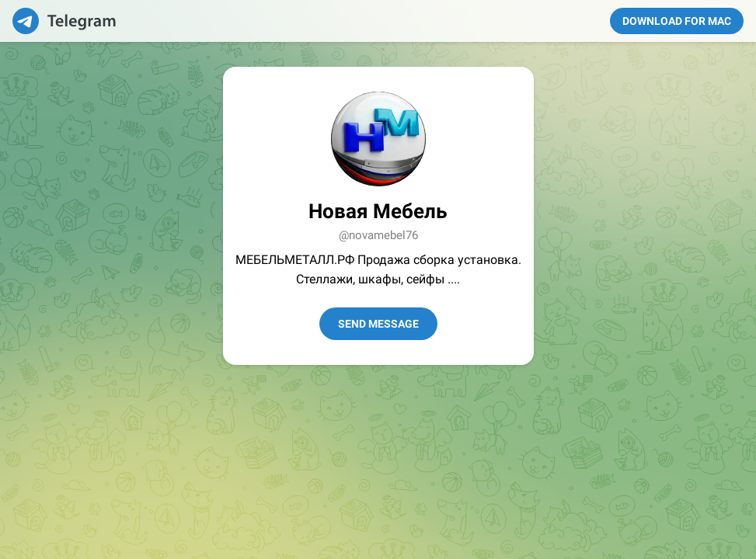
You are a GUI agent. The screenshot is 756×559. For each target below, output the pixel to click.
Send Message (378, 324)
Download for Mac (677, 21)
